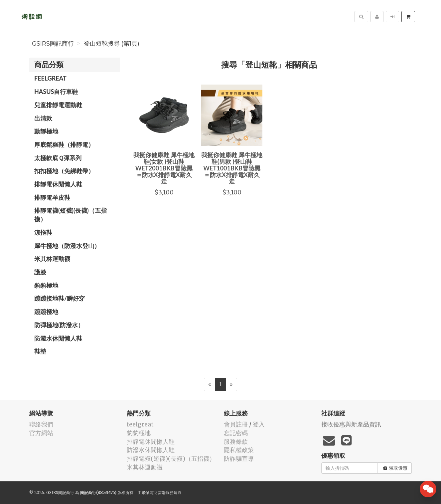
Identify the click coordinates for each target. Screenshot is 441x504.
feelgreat (50, 78)
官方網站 (41, 433)
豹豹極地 (46, 285)
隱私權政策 (239, 450)
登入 (259, 424)
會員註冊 (236, 424)
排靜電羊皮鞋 (52, 197)
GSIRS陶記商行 (53, 44)
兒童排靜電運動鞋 (58, 105)
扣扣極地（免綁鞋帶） (64, 171)
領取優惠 (395, 468)
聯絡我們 (41, 424)
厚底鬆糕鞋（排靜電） (64, 144)
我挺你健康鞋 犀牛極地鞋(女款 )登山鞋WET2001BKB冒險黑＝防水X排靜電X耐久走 (164, 168)
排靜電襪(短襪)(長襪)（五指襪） (71, 215)
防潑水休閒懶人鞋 (58, 338)
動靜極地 (46, 131)
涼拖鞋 (43, 232)
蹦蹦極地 (46, 312)
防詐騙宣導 (239, 459)
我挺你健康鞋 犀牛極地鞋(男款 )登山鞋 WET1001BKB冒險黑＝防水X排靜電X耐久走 (232, 168)
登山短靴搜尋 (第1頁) (112, 44)
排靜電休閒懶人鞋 (58, 184)
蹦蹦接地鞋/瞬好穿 (60, 298)
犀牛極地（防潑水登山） (67, 246)
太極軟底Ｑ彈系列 (58, 158)
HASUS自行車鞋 (56, 92)
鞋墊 (40, 351)
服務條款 (236, 442)
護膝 (40, 272)
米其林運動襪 (52, 259)
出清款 (43, 118)
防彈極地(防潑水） (59, 325)
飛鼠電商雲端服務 (158, 493)
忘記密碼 (236, 433)
